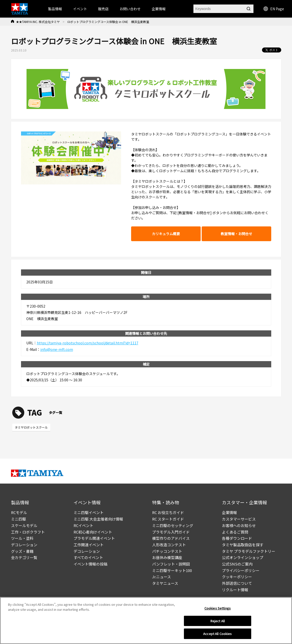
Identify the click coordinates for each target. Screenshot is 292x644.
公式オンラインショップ (243, 557)
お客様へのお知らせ (239, 525)
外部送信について (237, 583)
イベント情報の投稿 (90, 564)
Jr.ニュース (162, 577)
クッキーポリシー (237, 577)
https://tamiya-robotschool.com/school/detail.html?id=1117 (88, 343)
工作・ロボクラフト (28, 532)
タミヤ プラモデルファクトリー (249, 551)
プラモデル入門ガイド (171, 532)
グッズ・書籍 (22, 551)
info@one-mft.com (57, 349)
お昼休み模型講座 (167, 557)
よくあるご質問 (235, 532)
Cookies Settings (218, 609)
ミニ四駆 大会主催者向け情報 (98, 519)
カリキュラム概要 (166, 234)
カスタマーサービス (239, 519)
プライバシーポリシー (241, 570)
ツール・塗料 (22, 538)
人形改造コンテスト (169, 545)
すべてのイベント (88, 557)
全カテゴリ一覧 (24, 557)
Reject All (218, 622)
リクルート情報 (235, 590)
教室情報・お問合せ (236, 234)
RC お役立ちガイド (168, 512)
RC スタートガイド (168, 519)
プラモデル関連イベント (94, 538)
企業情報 (229, 512)
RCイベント (83, 525)
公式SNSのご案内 (237, 564)
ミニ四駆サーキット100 (172, 570)
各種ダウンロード (237, 538)
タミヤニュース (165, 583)
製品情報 (55, 9)
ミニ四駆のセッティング (173, 525)
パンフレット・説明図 (171, 564)
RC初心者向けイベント (93, 532)
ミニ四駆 (19, 519)
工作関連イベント (89, 545)
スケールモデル (24, 525)
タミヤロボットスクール (31, 427)
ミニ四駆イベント (89, 512)
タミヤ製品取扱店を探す (243, 545)
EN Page (274, 9)
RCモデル (19, 512)
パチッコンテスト (167, 551)
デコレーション (24, 545)
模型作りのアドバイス (171, 538)
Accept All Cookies (217, 635)
